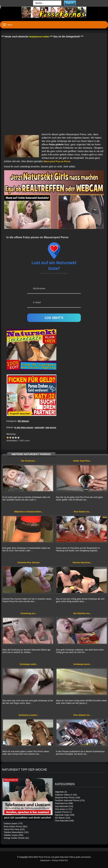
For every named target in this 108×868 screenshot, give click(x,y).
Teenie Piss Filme (12, 829)
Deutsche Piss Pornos (65, 798)
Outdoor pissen (10, 824)
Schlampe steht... (29, 664)
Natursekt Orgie (62, 815)
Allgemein (59, 792)
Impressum (45, 860)
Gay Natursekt (61, 806)
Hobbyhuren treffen (39, 37)
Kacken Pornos (62, 812)
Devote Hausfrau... (82, 562)
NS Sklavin (23, 421)
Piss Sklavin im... (82, 715)
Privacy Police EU (60, 860)
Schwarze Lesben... (29, 715)
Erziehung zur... (29, 613)
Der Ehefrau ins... (82, 613)
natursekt (39, 427)
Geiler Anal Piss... (82, 461)
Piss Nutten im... (82, 512)
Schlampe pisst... (82, 664)
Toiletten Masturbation (14, 832)
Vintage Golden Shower (14, 838)
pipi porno (51, 427)
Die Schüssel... (29, 461)
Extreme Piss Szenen (29, 562)
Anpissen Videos (62, 795)
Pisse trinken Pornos (13, 827)
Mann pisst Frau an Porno (57, 161)
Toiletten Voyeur (11, 835)
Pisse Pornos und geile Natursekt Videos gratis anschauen (65, 857)
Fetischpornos (61, 803)
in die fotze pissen (24, 427)
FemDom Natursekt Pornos (67, 800)
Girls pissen (60, 809)
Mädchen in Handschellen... (29, 512)
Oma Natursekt (62, 821)
